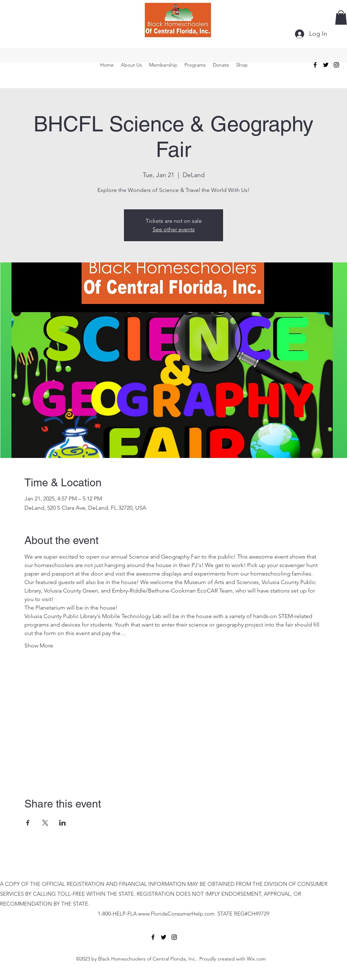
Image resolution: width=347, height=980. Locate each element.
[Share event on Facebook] (28, 823)
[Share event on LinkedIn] (62, 823)
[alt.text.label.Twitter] (326, 65)
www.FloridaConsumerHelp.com (176, 914)
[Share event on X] (45, 823)
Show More (39, 645)
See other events (174, 229)
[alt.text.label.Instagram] (336, 65)
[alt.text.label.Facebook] (315, 65)
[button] (341, 18)
